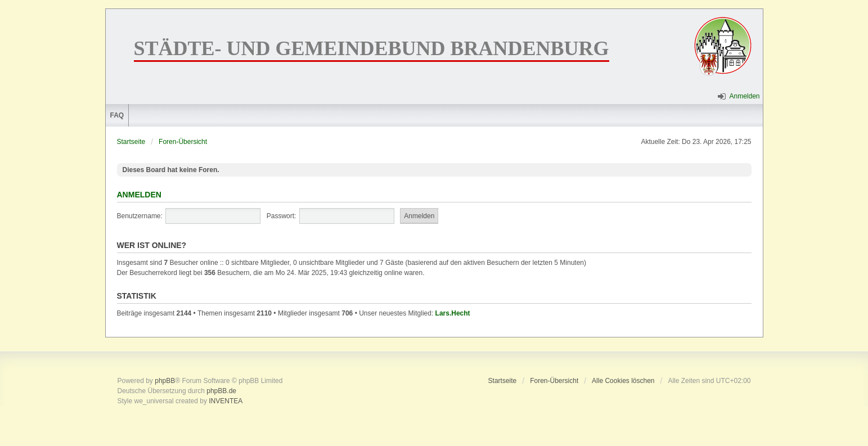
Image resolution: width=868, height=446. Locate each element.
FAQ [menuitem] (117, 115)
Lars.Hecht (453, 313)
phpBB (165, 381)
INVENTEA (226, 401)
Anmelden (139, 195)
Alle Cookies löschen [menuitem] (623, 381)
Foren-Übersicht (183, 142)
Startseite (131, 142)
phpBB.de (221, 391)
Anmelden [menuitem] (744, 96)
